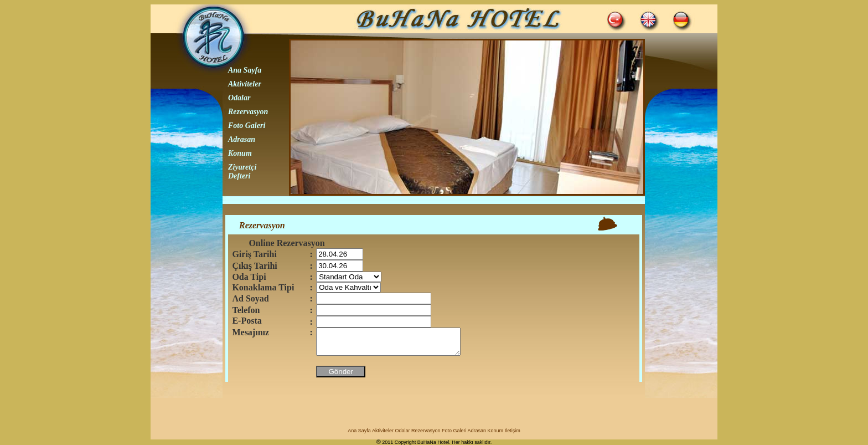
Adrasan (242, 139)
